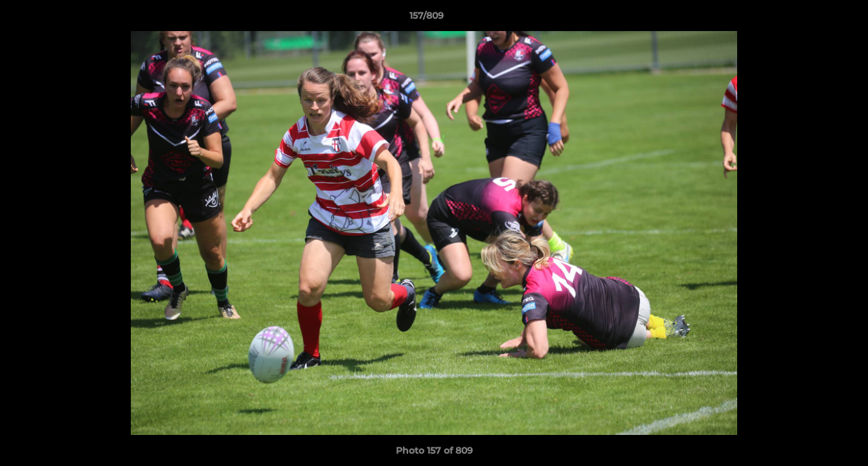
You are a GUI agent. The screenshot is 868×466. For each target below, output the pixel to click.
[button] (814, 19)
